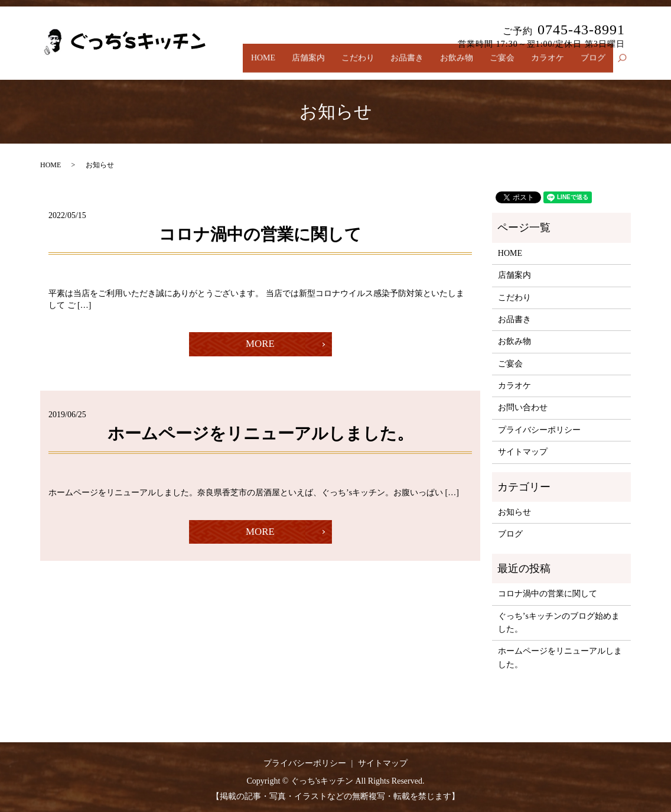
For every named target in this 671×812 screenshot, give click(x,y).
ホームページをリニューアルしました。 (260, 435)
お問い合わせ (523, 407)
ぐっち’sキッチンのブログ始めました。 (559, 623)
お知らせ (514, 512)
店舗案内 (329, 64)
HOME (287, 64)
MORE (260, 345)
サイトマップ (523, 452)
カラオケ (552, 64)
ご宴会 (510, 64)
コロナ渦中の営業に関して (260, 234)
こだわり (375, 64)
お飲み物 (468, 64)
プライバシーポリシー (539, 430)
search (628, 65)
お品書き (421, 64)
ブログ (594, 64)
